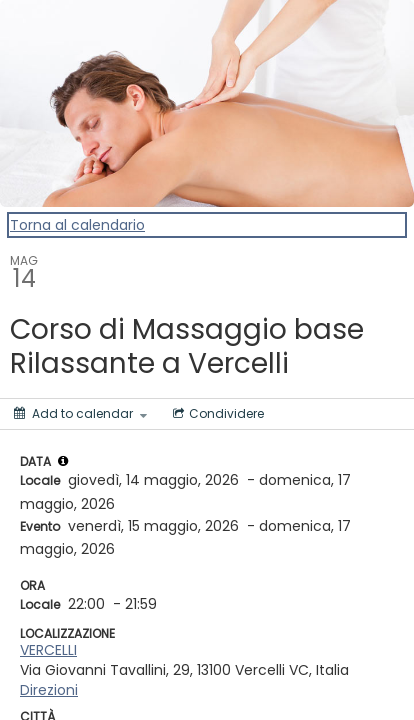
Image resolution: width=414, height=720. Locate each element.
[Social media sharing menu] (216, 414)
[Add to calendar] (80, 414)
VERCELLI (48, 650)
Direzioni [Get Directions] (49, 690)
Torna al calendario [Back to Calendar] (77, 225)
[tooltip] (63, 461)
